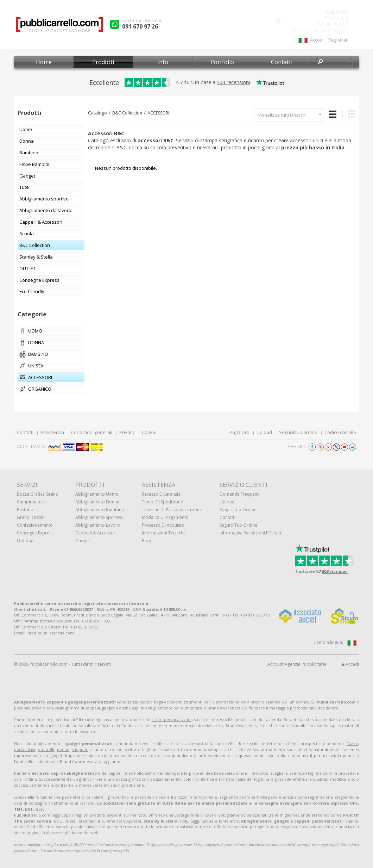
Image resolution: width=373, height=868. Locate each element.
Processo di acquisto (163, 525)
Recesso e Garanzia (161, 494)
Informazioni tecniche (164, 533)
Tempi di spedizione (162, 502)
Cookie (149, 432)
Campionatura (31, 502)
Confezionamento (35, 525)
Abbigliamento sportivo (99, 517)
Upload (264, 432)
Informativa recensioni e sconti (250, 533)
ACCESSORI (158, 113)
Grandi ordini (31, 517)
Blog (146, 541)
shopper (80, 749)
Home (44, 62)
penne (63, 749)
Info (163, 62)
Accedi (350, 664)
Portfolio (222, 62)
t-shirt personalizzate (172, 720)
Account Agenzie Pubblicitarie (297, 664)
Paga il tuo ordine (238, 510)
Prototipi (26, 510)
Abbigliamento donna (97, 502)
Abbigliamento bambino (100, 510)
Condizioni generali (92, 432)
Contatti (282, 62)
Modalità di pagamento (165, 517)
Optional (26, 541)
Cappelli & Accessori (96, 533)
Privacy (127, 432)
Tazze (352, 743)
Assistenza (52, 432)
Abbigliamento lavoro (98, 525)
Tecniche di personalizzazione (172, 510)
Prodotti (103, 62)
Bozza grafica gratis (37, 494)
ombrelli (46, 749)
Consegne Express (35, 533)
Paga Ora (239, 432)
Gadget (83, 541)
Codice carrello (340, 432)
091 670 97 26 (140, 26)
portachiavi (25, 749)
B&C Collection (127, 113)
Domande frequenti (240, 494)
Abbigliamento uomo (97, 494)
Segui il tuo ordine (298, 432)
